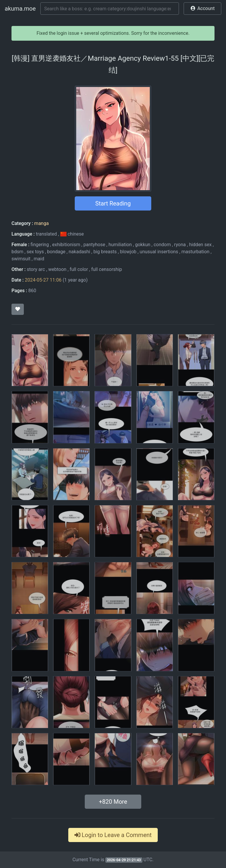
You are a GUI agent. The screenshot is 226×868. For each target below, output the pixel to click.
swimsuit (21, 259)
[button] (202, 9)
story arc (36, 269)
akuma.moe (20, 9)
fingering (40, 245)
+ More (113, 802)
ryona (180, 245)
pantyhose (94, 245)
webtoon (57, 269)
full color (79, 269)
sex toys (35, 252)
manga (41, 223)
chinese (72, 234)
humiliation (120, 245)
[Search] (110, 9)
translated (46, 234)
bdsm (17, 252)
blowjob (128, 252)
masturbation (195, 252)
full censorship (107, 269)
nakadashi (79, 252)
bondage (56, 252)
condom (162, 245)
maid (39, 259)
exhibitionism (66, 245)
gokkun (143, 245)
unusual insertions (159, 252)
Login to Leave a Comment (113, 835)
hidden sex (200, 245)
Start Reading (113, 203)
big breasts (105, 252)
